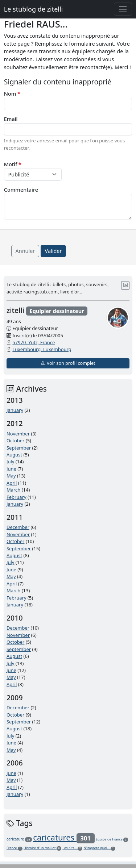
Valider (53, 251)
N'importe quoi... (100, 848)
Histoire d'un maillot (42, 848)
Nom (12, 94)
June (11, 469)
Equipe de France (112, 839)
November (18, 434)
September (19, 448)
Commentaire (21, 190)
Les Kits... (72, 848)
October (15, 441)
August (14, 455)
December (18, 527)
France (15, 848)
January (15, 410)
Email (11, 119)
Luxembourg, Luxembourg (42, 349)
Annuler (25, 251)
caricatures (64, 837)
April (12, 483)
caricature (19, 839)
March (13, 490)
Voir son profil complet (68, 363)
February (17, 497)
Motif (13, 164)
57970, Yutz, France (34, 342)
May (11, 476)
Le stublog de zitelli (33, 9)
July (11, 462)
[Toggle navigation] (123, 9)
